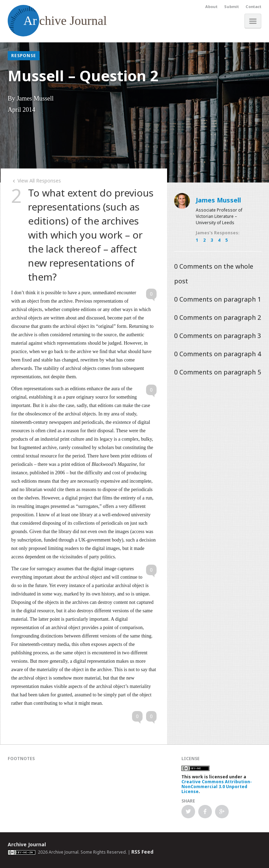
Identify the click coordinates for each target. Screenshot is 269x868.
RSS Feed (142, 852)
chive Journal (57, 21)
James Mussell (218, 200)
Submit (232, 6)
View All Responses (36, 181)
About (211, 6)
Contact (253, 6)
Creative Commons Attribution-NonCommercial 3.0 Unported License (217, 787)
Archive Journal (27, 844)
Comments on (218, 299)
